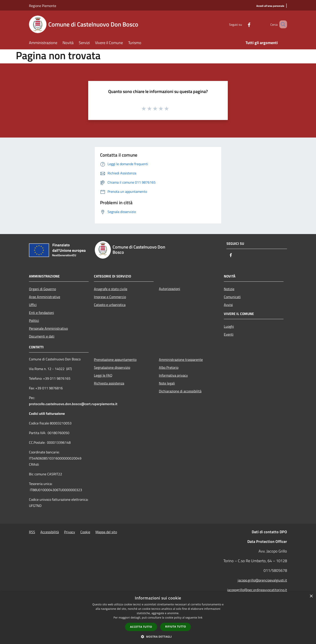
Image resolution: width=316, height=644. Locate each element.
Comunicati (232, 297)
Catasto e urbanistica (110, 305)
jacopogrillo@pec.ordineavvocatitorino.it (257, 590)
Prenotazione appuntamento (115, 360)
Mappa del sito (106, 532)
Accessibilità (50, 532)
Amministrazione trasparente (181, 360)
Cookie (85, 532)
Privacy (70, 532)
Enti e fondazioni (41, 313)
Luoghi (229, 326)
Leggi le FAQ (103, 375)
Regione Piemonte (43, 6)
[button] (158, 637)
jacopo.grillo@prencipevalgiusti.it (262, 580)
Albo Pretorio (169, 367)
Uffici (33, 305)
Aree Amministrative (45, 297)
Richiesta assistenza (109, 383)
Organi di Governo (42, 289)
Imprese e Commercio (110, 297)
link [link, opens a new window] (200, 618)
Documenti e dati (42, 336)
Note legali (167, 383)
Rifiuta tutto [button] (176, 627)
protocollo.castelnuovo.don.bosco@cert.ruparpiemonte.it (73, 404)
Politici (34, 320)
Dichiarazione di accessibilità (180, 391)
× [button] (311, 596)
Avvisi (228, 305)
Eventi (229, 334)
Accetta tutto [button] (141, 627)
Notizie (229, 289)
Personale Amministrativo (48, 328)
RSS (32, 532)
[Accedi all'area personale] (270, 6)
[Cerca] (282, 24)
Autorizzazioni (170, 289)
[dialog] (158, 618)
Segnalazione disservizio (112, 367)
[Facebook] (243, 24)
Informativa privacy (173, 375)
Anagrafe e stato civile (111, 289)
